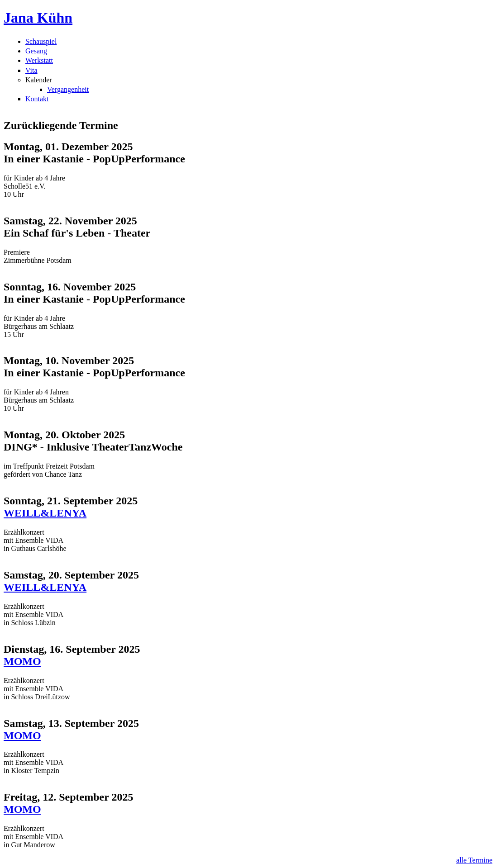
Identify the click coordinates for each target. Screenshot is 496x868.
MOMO (22, 661)
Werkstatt (39, 60)
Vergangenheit (68, 89)
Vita (31, 70)
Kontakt (37, 99)
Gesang (36, 51)
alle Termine (474, 860)
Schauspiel (41, 41)
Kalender (39, 80)
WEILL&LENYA (45, 513)
